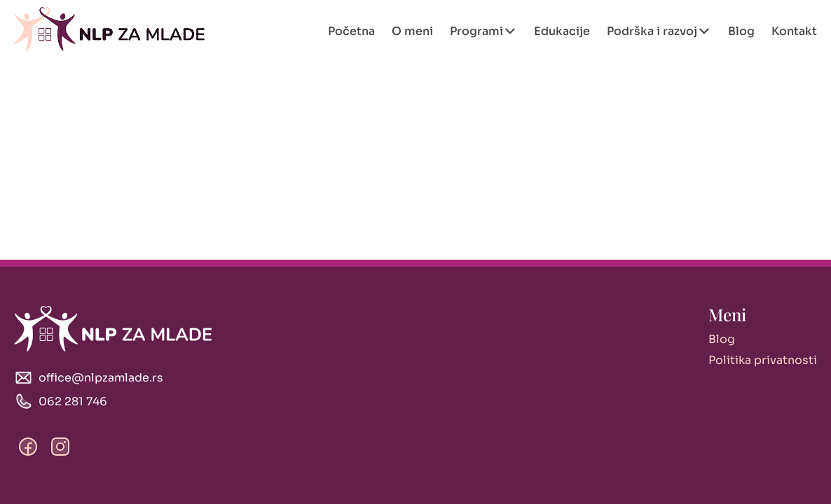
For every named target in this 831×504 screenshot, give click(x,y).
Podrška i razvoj (652, 31)
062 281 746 (73, 401)
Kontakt (794, 31)
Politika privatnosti (763, 360)
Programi (476, 31)
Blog (741, 31)
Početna (351, 31)
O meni (412, 31)
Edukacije (562, 31)
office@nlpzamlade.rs (101, 378)
